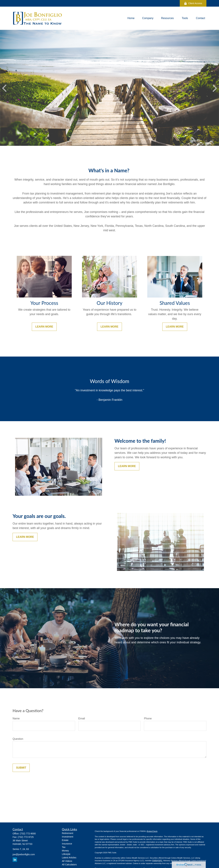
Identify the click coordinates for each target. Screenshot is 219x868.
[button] (131, 18)
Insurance (67, 844)
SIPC (160, 861)
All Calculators (69, 865)
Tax (64, 847)
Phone (148, 718)
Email (82, 718)
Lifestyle (66, 854)
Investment (68, 837)
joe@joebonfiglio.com (24, 854)
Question (18, 739)
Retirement (68, 833)
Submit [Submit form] (21, 768)
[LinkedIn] (15, 860)
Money (65, 851)
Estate (65, 840)
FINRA (155, 861)
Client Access (193, 3)
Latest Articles (69, 858)
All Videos (67, 861)
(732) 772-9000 (28, 834)
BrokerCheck (152, 831)
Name (16, 718)
